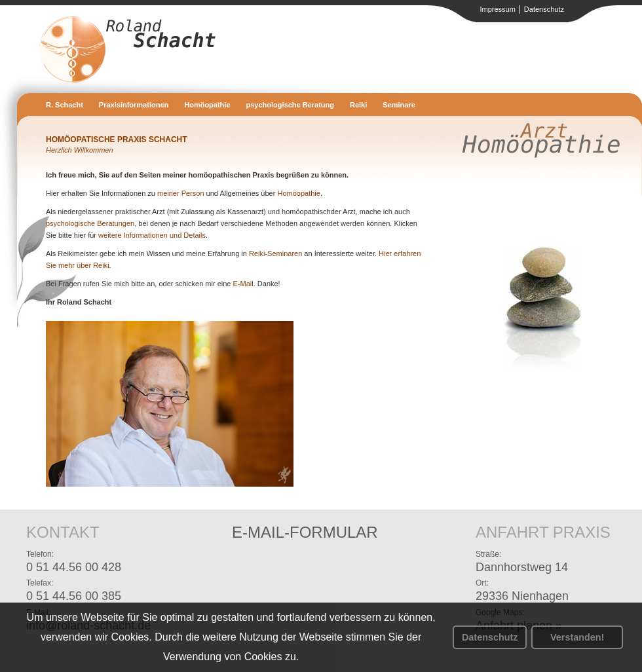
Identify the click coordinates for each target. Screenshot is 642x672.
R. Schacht (65, 105)
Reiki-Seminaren (275, 253)
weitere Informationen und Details (152, 235)
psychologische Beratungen (90, 223)
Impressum (497, 9)
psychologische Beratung (290, 105)
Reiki (358, 105)
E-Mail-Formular (305, 532)
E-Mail (243, 284)
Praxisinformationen (134, 105)
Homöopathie (207, 105)
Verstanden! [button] (577, 637)
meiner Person (181, 193)
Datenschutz (490, 637)
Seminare (399, 105)
